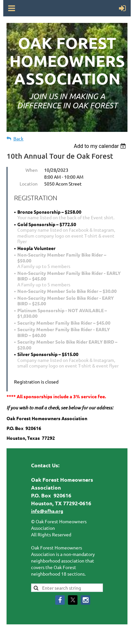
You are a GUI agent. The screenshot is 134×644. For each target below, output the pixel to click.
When (32, 170)
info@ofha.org (47, 511)
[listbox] (101, 146)
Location (29, 184)
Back (18, 139)
